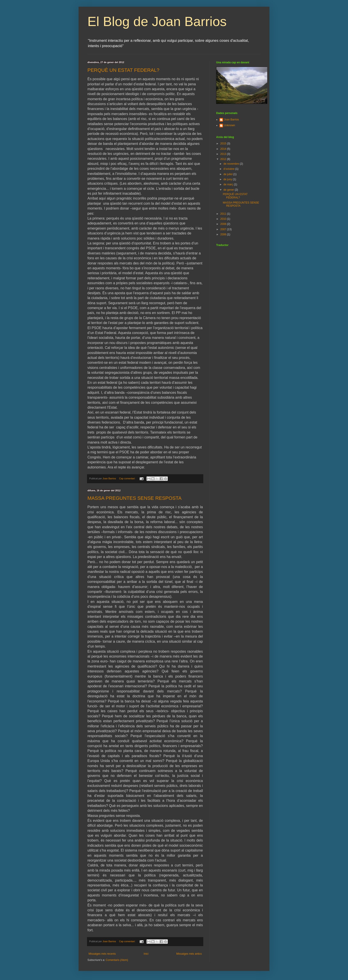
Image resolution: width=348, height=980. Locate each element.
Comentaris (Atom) (117, 960)
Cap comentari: (127, 478)
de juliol (228, 174)
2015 (224, 144)
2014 (224, 149)
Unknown (229, 125)
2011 (224, 214)
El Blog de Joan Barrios (157, 21)
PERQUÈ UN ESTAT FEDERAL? (123, 70)
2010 (224, 219)
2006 (224, 234)
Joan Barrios (231, 120)
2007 (224, 229)
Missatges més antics (189, 954)
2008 (224, 224)
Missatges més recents (102, 954)
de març (229, 184)
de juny (228, 179)
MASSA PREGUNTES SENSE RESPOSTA (134, 498)
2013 (224, 154)
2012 (224, 159)
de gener (229, 190)
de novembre (232, 164)
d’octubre (229, 169)
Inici (146, 954)
